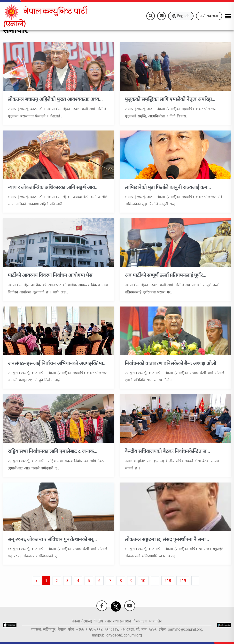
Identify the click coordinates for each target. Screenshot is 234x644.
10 (143, 581)
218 (168, 581)
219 (183, 581)
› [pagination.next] (195, 581)
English (181, 16)
